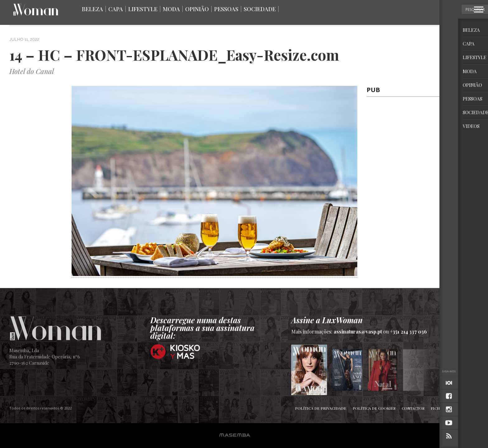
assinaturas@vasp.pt (358, 331)
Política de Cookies (374, 408)
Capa (116, 9)
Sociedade (260, 9)
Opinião (197, 9)
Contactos (413, 408)
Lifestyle (143, 9)
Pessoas (226, 9)
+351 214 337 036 (408, 331)
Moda (171, 9)
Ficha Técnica (445, 408)
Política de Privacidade (321, 408)
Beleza (92, 9)
